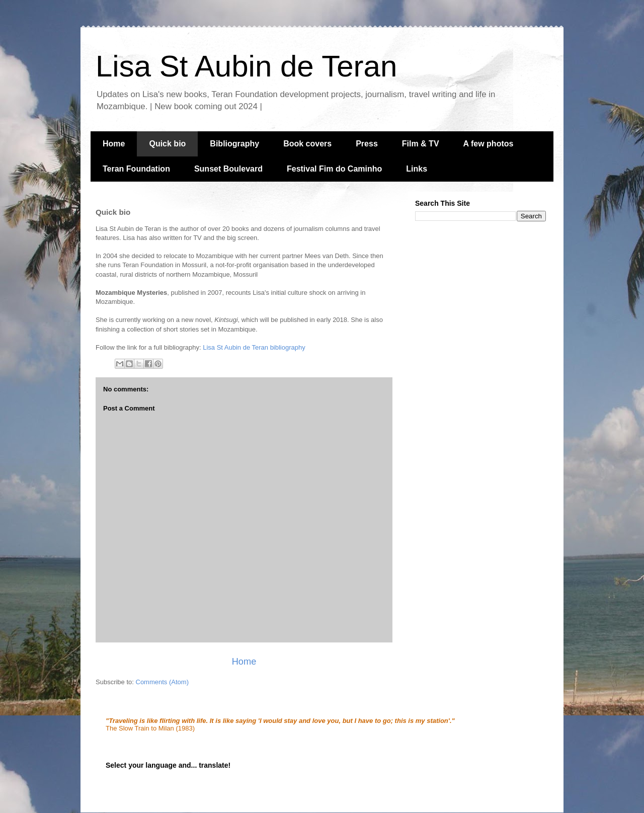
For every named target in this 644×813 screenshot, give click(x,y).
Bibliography (234, 144)
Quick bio (167, 144)
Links (417, 169)
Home (114, 144)
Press (367, 144)
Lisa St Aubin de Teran (246, 66)
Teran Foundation (136, 169)
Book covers (307, 144)
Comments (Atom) (162, 682)
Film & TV (421, 144)
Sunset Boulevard (228, 169)
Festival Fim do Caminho (334, 169)
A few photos (489, 144)
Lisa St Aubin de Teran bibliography (254, 347)
